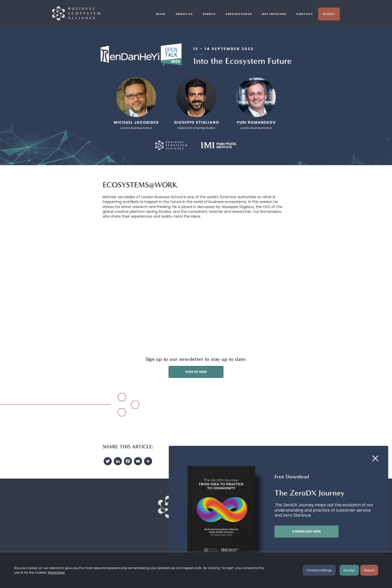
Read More (56, 572)
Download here (306, 531)
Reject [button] (369, 570)
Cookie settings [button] (319, 570)
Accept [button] (349, 570)
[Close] (375, 459)
